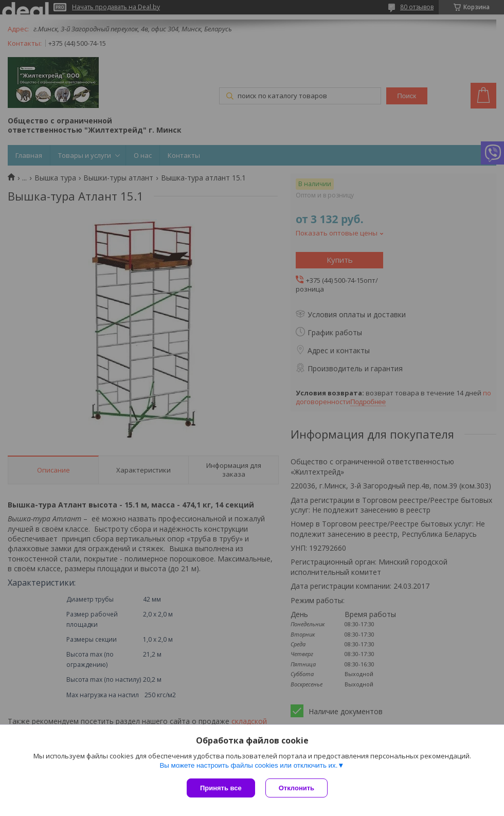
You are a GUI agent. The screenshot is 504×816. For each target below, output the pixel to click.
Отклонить (296, 788)
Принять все (221, 788)
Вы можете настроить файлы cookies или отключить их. (248, 765)
